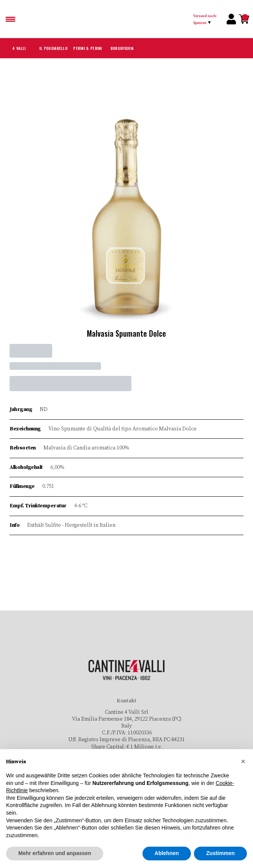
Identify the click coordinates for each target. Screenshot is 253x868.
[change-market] (207, 19)
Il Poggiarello (53, 48)
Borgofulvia (122, 48)
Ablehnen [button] (167, 854)
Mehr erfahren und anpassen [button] (55, 854)
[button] (243, 762)
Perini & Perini (88, 48)
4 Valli (19, 48)
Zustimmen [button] (220, 854)
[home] (130, 19)
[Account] (231, 19)
